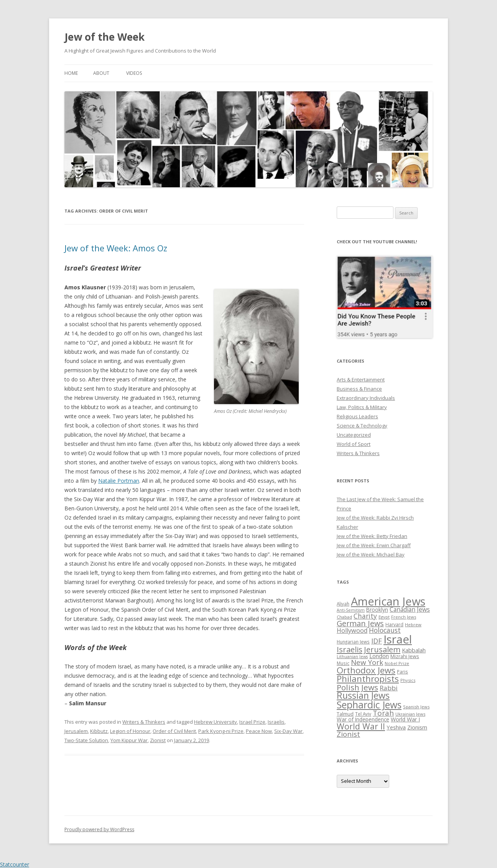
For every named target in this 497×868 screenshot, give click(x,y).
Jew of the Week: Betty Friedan (372, 536)
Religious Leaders (357, 416)
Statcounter (15, 864)
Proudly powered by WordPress (99, 829)
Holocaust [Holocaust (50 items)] (385, 630)
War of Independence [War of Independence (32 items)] (363, 719)
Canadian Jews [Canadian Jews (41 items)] (410, 609)
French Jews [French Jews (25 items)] (404, 617)
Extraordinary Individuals (366, 398)
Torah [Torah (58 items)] (383, 713)
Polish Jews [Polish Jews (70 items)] (357, 687)
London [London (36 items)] (379, 656)
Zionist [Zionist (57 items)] (348, 734)
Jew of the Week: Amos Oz (116, 248)
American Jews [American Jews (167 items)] (388, 601)
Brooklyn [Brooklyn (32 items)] (377, 610)
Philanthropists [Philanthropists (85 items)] (368, 679)
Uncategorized (354, 435)
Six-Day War (288, 731)
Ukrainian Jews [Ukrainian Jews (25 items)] (410, 714)
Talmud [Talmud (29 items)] (345, 714)
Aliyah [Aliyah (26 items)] (343, 604)
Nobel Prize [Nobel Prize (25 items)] (397, 663)
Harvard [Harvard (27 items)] (394, 625)
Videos (134, 73)
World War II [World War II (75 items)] (361, 726)
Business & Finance (359, 389)
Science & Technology (362, 426)
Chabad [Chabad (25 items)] (344, 617)
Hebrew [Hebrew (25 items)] (413, 625)
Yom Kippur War (129, 740)
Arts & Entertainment (361, 380)
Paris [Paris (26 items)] (402, 672)
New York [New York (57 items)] (367, 662)
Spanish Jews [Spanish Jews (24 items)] (416, 707)
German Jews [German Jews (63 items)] (360, 623)
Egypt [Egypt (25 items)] (384, 617)
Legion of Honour (130, 731)
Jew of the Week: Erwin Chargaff (374, 545)
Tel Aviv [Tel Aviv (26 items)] (363, 714)
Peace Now (259, 731)
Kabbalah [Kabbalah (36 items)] (414, 650)
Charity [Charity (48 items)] (365, 616)
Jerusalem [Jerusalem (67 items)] (382, 649)
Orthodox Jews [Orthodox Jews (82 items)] (366, 670)
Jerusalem (76, 731)
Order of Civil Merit (174, 731)
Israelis (276, 722)
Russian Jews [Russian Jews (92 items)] (363, 695)
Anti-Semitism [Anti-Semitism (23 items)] (351, 610)
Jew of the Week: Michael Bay (371, 554)
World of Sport (354, 444)
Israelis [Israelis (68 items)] (350, 649)
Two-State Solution (86, 740)
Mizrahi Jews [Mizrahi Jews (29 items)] (405, 656)
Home (71, 73)
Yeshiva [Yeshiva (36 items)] (396, 727)
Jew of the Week (105, 37)
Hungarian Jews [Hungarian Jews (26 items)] (353, 642)
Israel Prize (252, 722)
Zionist (158, 740)
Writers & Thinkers (144, 722)
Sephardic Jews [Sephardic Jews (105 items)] (369, 705)
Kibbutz (99, 731)
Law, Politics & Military (362, 407)
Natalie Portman (119, 481)
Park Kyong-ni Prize (221, 731)
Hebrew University (216, 722)
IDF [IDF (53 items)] (377, 641)
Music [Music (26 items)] (343, 663)
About (101, 73)
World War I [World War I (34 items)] (405, 719)
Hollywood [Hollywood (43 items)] (352, 630)
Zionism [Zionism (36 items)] (417, 727)
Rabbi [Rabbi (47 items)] (389, 688)
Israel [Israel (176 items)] (398, 639)
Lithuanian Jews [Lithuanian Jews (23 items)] (352, 657)
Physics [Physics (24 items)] (408, 680)
